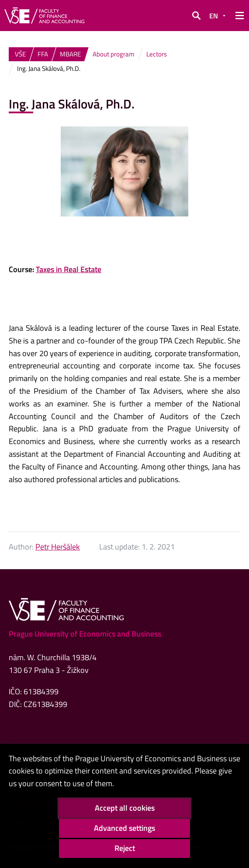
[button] (196, 16)
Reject (125, 848)
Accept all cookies (125, 808)
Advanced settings (125, 828)
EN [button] (214, 16)
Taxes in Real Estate (69, 269)
